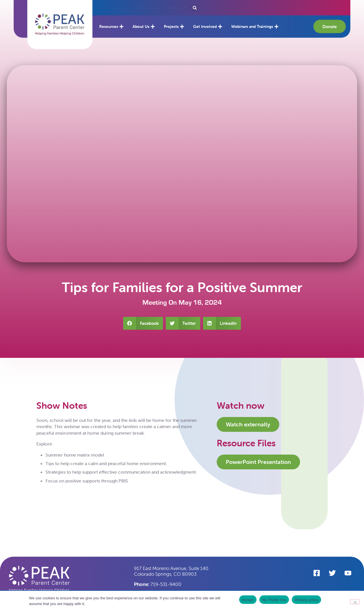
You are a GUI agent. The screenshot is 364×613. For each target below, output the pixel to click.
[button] (60, 20)
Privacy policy (306, 600)
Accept (248, 600)
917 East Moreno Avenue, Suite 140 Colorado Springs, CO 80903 (171, 571)
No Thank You (274, 600)
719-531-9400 (158, 584)
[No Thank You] (355, 602)
